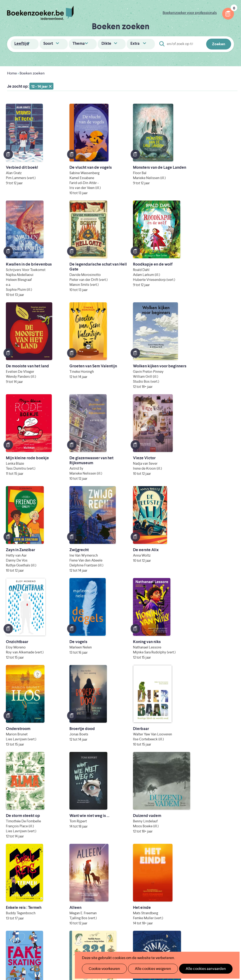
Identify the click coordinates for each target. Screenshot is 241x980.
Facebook (223, 875)
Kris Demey (161, 941)
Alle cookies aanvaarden (198, 969)
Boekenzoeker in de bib (105, 870)
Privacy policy (222, 854)
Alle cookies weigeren (148, 969)
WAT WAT (127, 934)
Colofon (143, 885)
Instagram (230, 875)
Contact (142, 893)
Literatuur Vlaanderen (111, 921)
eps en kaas (204, 941)
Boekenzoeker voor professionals (190, 13)
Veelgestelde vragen (102, 893)
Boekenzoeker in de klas (105, 863)
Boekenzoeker (40, 13)
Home (12, 73)
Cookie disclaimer (219, 860)
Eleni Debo (120, 941)
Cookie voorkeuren (102, 969)
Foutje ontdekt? (98, 900)
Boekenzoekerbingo (102, 878)
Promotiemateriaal (100, 885)
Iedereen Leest (153, 915)
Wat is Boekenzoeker (102, 855)
